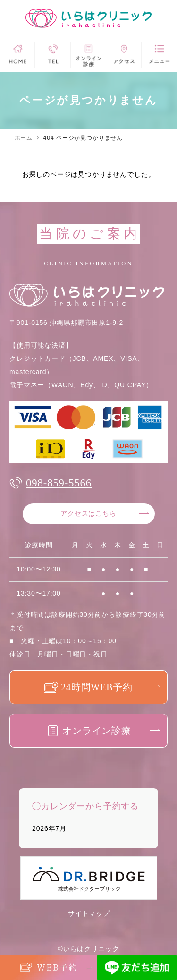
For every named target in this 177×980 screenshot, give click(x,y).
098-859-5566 (59, 483)
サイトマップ (89, 913)
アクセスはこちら (88, 514)
